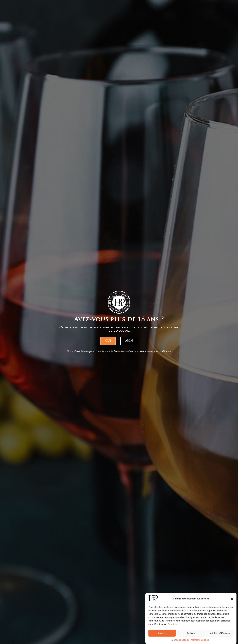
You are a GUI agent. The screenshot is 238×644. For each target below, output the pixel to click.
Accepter (162, 633)
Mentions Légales (180, 640)
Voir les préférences (220, 633)
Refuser (191, 633)
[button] (232, 599)
